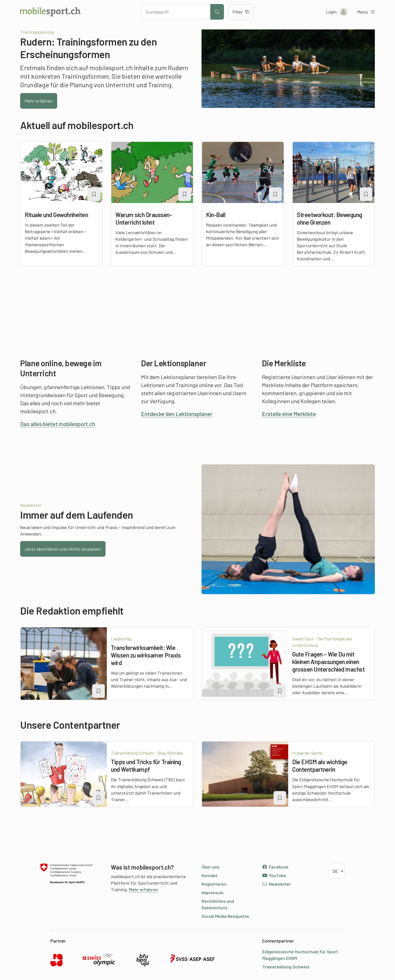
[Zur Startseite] (50, 12)
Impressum (212, 892)
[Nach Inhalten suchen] (176, 12)
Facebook (275, 867)
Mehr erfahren (39, 101)
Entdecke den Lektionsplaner (177, 414)
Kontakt (209, 875)
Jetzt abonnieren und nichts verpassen (63, 549)
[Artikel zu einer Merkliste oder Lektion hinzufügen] (94, 194)
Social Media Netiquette (225, 916)
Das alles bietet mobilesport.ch (58, 424)
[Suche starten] (217, 12)
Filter (241, 12)
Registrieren (214, 884)
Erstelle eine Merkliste (289, 414)
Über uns (210, 867)
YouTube (274, 875)
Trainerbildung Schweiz (286, 967)
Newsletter (276, 884)
